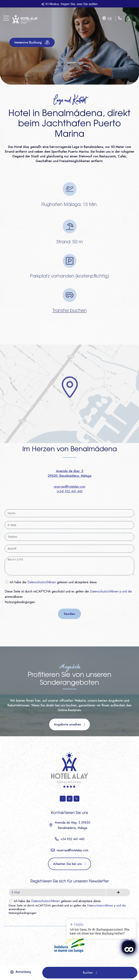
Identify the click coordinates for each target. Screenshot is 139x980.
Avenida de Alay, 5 (70, 471)
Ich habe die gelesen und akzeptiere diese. (54, 582)
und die (127, 591)
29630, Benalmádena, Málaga (70, 476)
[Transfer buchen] (70, 295)
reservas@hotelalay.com (69, 487)
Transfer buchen (70, 311)
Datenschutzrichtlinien (42, 582)
